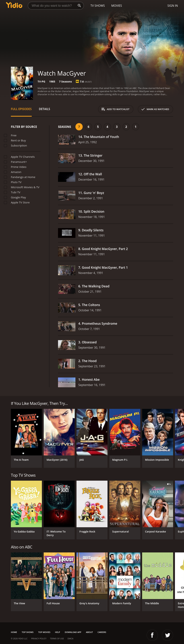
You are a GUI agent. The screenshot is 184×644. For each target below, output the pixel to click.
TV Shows (98, 6)
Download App (73, 632)
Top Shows (28, 632)
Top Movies (44, 632)
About (89, 632)
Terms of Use (57, 638)
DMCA (70, 638)
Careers (102, 632)
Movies (117, 6)
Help (58, 632)
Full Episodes (21, 109)
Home (14, 632)
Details (45, 109)
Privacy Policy (39, 638)
